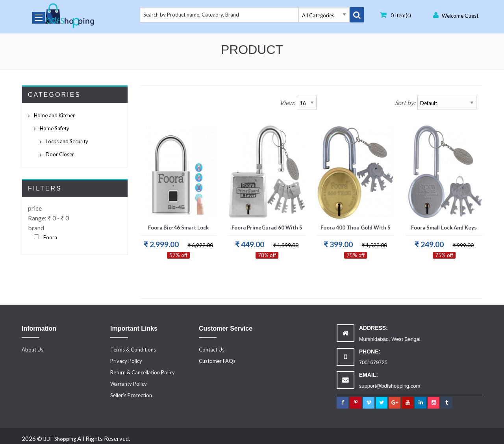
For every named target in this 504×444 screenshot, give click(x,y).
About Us (32, 350)
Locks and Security (67, 141)
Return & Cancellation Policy (143, 372)
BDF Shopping (60, 439)
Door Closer (60, 154)
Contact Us (212, 350)
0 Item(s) (396, 15)
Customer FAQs (217, 361)
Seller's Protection (131, 395)
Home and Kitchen (55, 115)
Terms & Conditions (133, 350)
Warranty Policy (129, 384)
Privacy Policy (126, 361)
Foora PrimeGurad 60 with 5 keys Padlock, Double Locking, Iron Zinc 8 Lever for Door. (267, 230)
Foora (50, 237)
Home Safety (55, 128)
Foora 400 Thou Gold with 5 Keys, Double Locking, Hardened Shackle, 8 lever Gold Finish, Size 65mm (356, 230)
